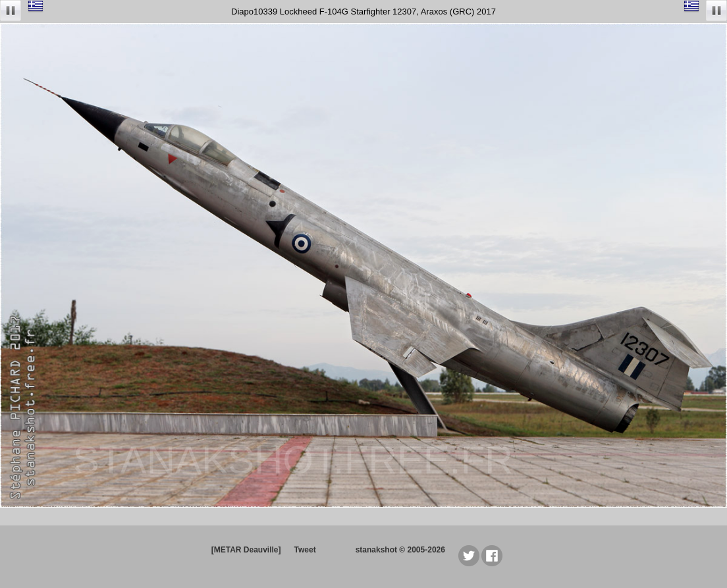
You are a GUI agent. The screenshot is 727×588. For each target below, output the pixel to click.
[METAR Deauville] (246, 550)
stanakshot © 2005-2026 (400, 550)
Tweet (305, 550)
